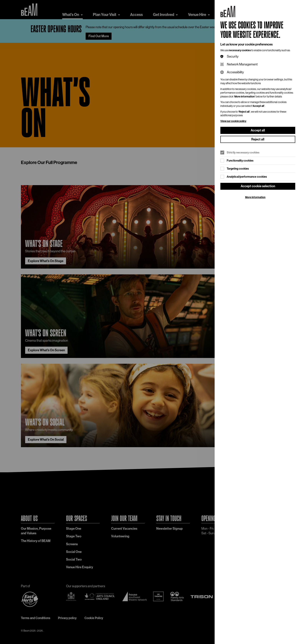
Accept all (258, 130)
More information (255, 197)
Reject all (258, 139)
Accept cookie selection (258, 186)
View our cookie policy (233, 121)
